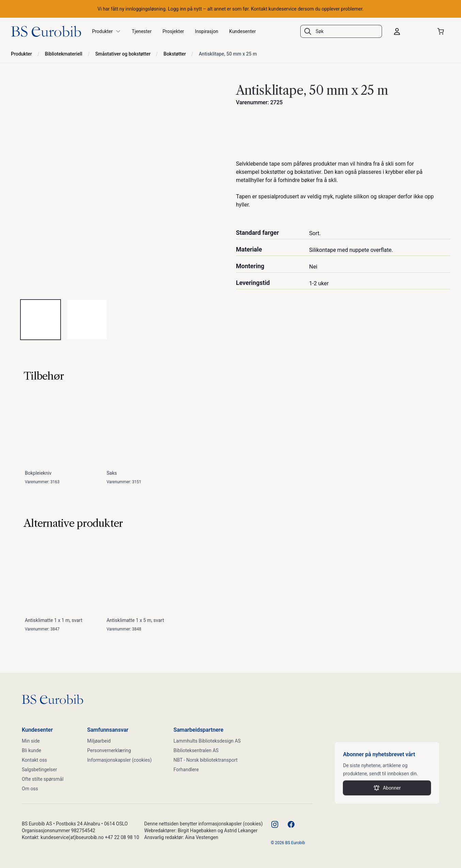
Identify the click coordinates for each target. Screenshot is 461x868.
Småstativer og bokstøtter (123, 54)
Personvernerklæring (109, 750)
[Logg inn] (409, 31)
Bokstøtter (175, 54)
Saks (112, 473)
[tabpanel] (118, 187)
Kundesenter (243, 31)
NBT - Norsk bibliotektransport (206, 760)
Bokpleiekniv (38, 473)
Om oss (30, 789)
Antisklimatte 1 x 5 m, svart (135, 620)
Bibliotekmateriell (64, 54)
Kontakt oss (34, 760)
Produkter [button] (106, 31)
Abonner (387, 788)
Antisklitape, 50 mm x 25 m (228, 54)
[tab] (41, 320)
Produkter (21, 54)
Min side (31, 741)
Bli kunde (31, 750)
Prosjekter (173, 31)
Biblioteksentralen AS (196, 750)
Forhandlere (186, 770)
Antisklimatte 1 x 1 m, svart (54, 620)
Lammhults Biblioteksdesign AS (207, 741)
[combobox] (341, 31)
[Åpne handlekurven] (442, 31)
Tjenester (142, 31)
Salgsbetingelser (39, 770)
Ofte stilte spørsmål (43, 779)
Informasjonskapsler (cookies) (120, 760)
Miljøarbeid (99, 741)
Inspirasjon (207, 31)
